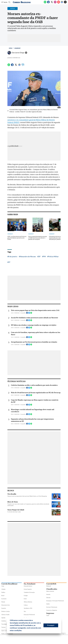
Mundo (3, 602)
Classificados (52, 589)
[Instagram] (55, 3)
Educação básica (28, 586)
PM (44, 256)
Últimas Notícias (28, 602)
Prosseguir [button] (51, 625)
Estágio (26, 596)
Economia (4, 599)
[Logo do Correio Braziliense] (22, 2)
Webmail (49, 586)
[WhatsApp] (45, 3)
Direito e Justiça (6, 611)
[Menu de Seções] (4, 2)
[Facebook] (48, 3)
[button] (23, 631)
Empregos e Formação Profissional (55, 601)
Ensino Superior (28, 589)
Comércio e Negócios (52, 610)
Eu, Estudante (30, 584)
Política (3, 592)
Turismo (3, 627)
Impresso (50, 613)
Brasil (3, 596)
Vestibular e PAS (28, 608)
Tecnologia (4, 624)
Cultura (26, 605)
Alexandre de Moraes (28, 256)
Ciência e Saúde (5, 615)
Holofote (4, 621)
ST (9, 262)
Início (11, 48)
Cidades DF (17, 48)
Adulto (48, 604)
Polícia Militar (53, 256)
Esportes (4, 608)
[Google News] (62, 3)
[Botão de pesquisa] (9, 2)
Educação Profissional (29, 615)
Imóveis (48, 594)
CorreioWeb (51, 584)
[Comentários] (23, 66)
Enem (25, 599)
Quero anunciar (50, 591)
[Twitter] (52, 3)
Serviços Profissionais (52, 607)
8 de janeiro (13, 256)
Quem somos (5, 631)
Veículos (48, 598)
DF (39, 256)
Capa (3, 586)
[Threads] (65, 3)
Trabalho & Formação (29, 592)
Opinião (3, 618)
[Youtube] (59, 3)
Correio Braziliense (9, 584)
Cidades (3, 589)
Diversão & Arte (6, 605)
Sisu (25, 611)
